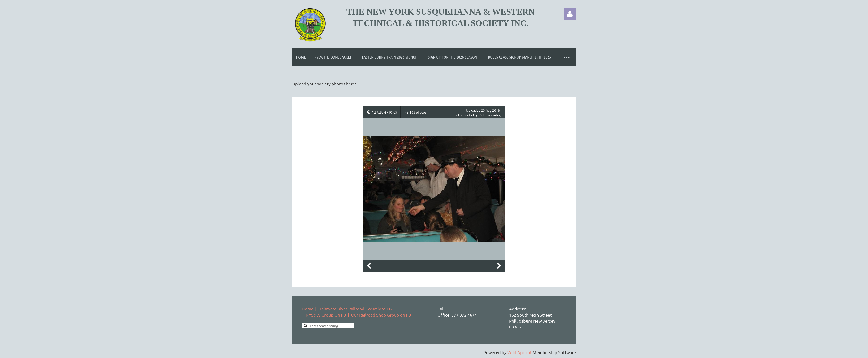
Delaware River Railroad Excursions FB (355, 309)
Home (308, 309)
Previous (369, 266)
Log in (570, 14)
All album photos (384, 112)
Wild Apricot (520, 352)
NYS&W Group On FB (326, 315)
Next (499, 266)
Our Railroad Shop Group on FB (381, 315)
